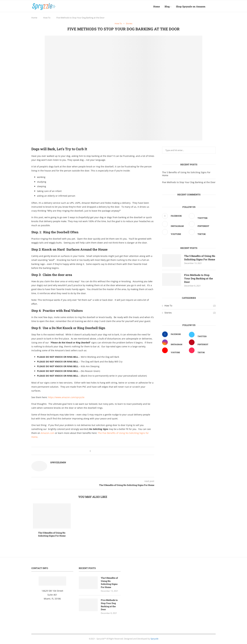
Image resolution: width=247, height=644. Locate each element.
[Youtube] (175, 233)
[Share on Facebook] (90, 452)
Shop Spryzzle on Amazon (191, 6)
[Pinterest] (201, 225)
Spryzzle (154, 639)
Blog (167, 6)
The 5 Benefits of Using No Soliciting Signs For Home (52, 535)
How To (47, 18)
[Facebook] (175, 217)
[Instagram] (175, 225)
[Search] (214, 6)
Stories (190, 314)
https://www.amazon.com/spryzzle (66, 398)
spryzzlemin (58, 463)
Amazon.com (48, 434)
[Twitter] (201, 217)
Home (157, 6)
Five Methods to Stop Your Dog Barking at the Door (189, 183)
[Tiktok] (201, 233)
